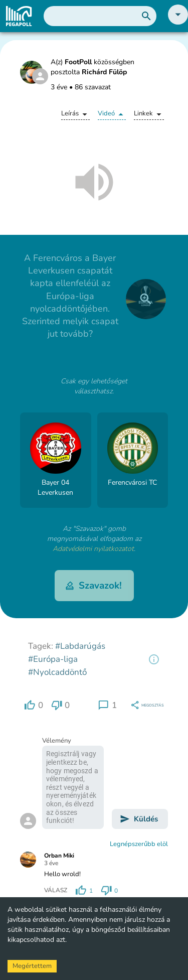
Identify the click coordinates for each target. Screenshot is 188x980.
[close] (146, 299)
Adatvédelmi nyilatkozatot (93, 549)
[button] (178, 22)
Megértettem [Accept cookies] (32, 966)
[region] (154, 659)
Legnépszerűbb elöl (139, 844)
